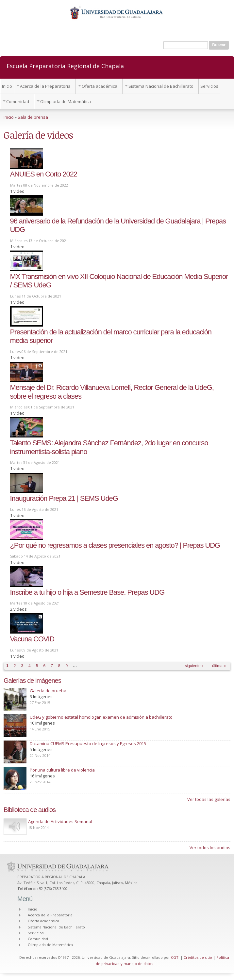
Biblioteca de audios (30, 810)
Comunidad (18, 101)
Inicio (7, 86)
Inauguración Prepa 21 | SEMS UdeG (64, 498)
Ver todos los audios (210, 848)
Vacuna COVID (32, 639)
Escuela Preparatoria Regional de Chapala (65, 66)
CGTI (175, 957)
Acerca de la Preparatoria (45, 86)
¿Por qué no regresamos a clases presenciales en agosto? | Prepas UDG (115, 545)
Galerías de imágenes (32, 681)
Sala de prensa (33, 117)
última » (219, 666)
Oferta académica (100, 86)
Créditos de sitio (198, 957)
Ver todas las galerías (209, 799)
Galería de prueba (48, 691)
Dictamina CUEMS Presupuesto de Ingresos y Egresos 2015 (88, 743)
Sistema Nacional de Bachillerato (161, 86)
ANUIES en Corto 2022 (44, 174)
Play (15, 827)
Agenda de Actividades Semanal (60, 821)
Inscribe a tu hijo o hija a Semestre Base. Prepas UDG (87, 592)
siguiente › (194, 666)
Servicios (209, 86)
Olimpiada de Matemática (66, 101)
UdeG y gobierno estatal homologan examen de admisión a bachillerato (101, 717)
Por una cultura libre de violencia (62, 770)
